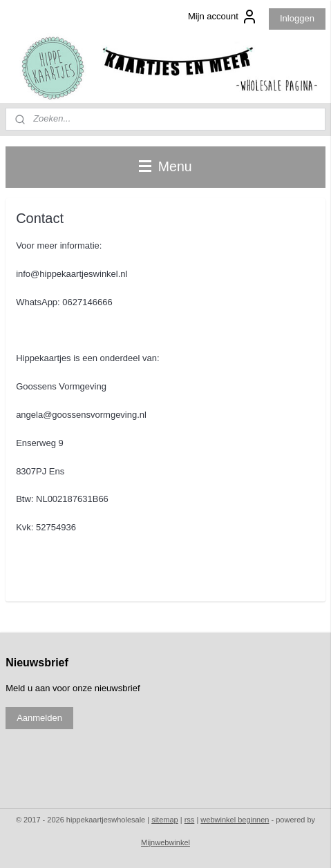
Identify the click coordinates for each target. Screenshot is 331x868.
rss (190, 820)
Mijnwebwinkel (165, 842)
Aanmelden (39, 718)
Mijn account (223, 17)
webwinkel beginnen (235, 820)
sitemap (165, 820)
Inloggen (297, 18)
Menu (165, 166)
